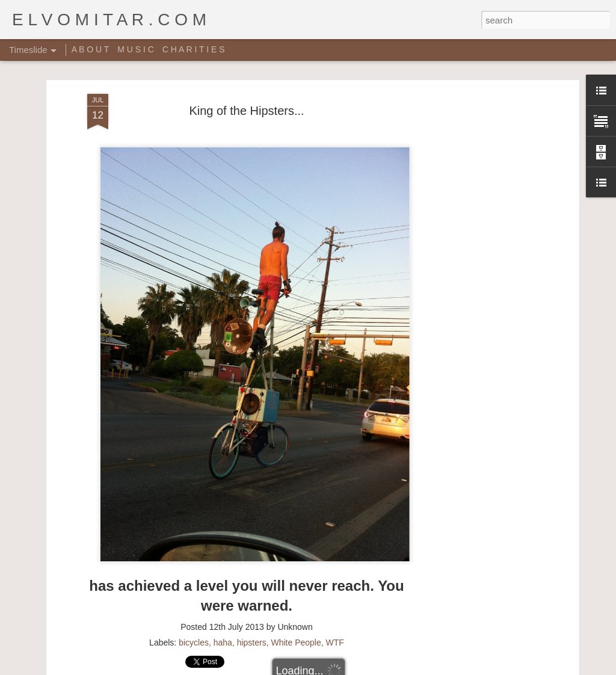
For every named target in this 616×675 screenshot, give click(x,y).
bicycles (194, 600)
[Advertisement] (472, 241)
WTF (335, 600)
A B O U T (91, 49)
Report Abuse (381, 668)
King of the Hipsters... (246, 69)
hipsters (252, 600)
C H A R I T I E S (194, 49)
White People (296, 600)
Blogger (346, 668)
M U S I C (136, 49)
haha (223, 600)
